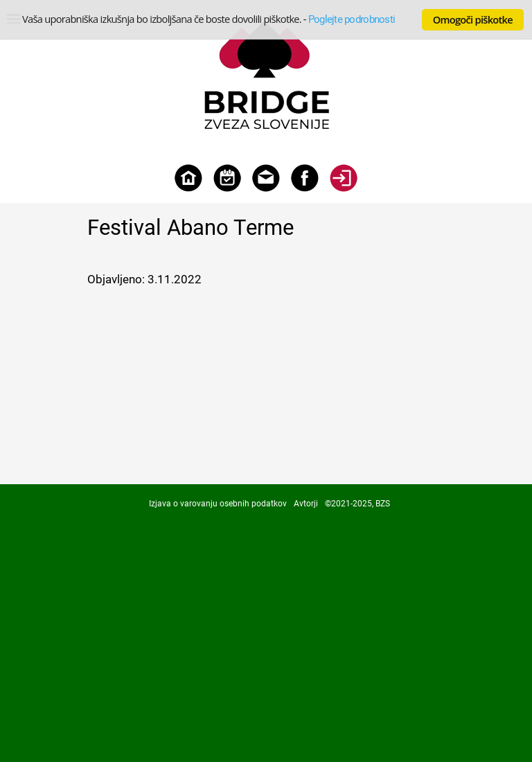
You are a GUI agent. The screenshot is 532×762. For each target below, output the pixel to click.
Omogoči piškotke (473, 19)
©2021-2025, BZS (357, 504)
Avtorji (306, 504)
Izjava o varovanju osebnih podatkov (218, 504)
